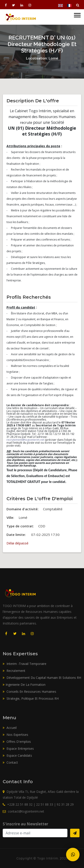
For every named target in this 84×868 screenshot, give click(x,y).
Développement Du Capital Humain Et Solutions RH (42, 678)
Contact (10, 762)
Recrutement (14, 671)
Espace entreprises (18, 749)
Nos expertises (15, 735)
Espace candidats (17, 755)
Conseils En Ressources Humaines (29, 692)
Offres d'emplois (17, 742)
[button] (77, 13)
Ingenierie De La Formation (24, 685)
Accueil (10, 728)
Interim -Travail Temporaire (25, 664)
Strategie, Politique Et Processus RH (31, 698)
